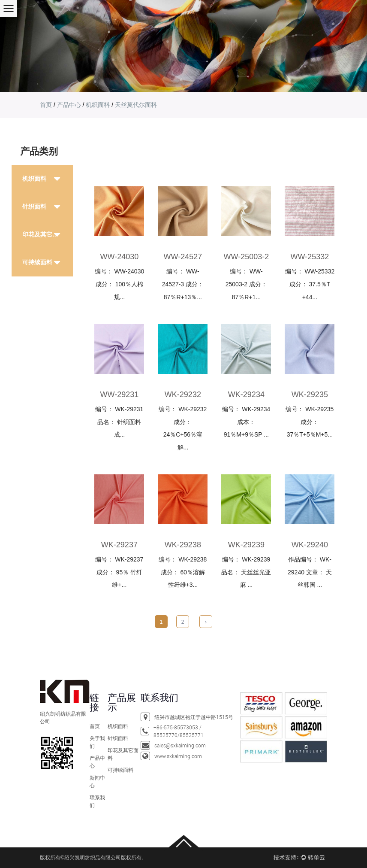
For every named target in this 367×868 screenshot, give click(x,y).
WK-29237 (119, 545)
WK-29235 (310, 395)
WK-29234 (246, 395)
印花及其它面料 (43, 234)
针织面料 (34, 206)
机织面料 (98, 105)
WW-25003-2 (247, 257)
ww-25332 (310, 257)
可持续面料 (37, 262)
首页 (46, 105)
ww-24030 (120, 257)
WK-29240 (310, 545)
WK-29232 (183, 395)
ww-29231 (120, 395)
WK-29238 (183, 545)
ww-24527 (183, 257)
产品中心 (69, 105)
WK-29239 (246, 545)
